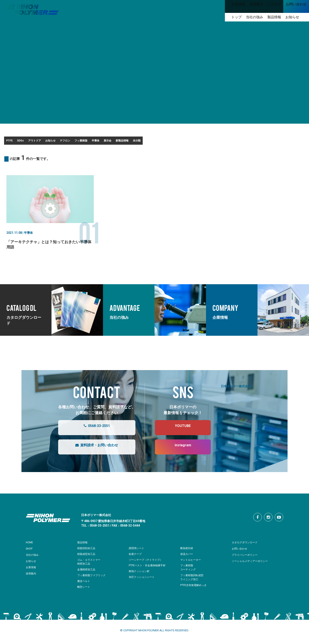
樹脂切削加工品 (87, 551)
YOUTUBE (179, 430)
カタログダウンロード (247, 545)
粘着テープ (136, 557)
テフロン (120, 142)
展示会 (199, 142)
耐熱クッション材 (140, 574)
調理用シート (137, 551)
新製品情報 (226, 142)
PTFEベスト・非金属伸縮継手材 (149, 568)
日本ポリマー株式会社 (236, 389)
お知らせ (92, 142)
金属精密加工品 (87, 572)
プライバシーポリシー (247, 557)
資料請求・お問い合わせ (92, 450)
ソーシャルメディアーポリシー (253, 564)
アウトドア (64, 142)
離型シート (84, 590)
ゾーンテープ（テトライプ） (147, 563)
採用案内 (32, 576)
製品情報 (83, 545)
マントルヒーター (191, 563)
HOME (30, 545)
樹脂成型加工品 (87, 557)
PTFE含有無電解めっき (195, 588)
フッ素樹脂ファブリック (93, 578)
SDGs (37, 142)
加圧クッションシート (143, 580)
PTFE (15, 142)
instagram (179, 450)
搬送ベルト (84, 584)
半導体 (175, 142)
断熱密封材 (187, 551)
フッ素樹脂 (148, 142)
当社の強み (33, 557)
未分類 (253, 142)
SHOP (30, 551)
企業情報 (32, 570)
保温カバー (187, 557)
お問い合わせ (241, 551)
